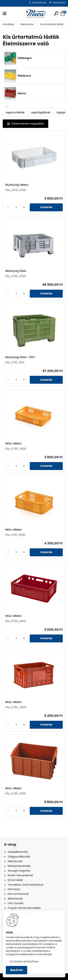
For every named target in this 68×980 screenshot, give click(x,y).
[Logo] (34, 14)
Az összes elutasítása (24, 962)
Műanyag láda (16, 271)
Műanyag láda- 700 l (20, 357)
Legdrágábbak (41, 112)
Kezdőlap (8, 24)
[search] (56, 13)
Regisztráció (59, 3)
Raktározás (27, 24)
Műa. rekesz (13, 444)
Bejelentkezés (39, 3)
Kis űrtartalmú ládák (52, 24)
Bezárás (17, 970)
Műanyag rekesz (17, 185)
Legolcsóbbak (15, 112)
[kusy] (16, 207)
